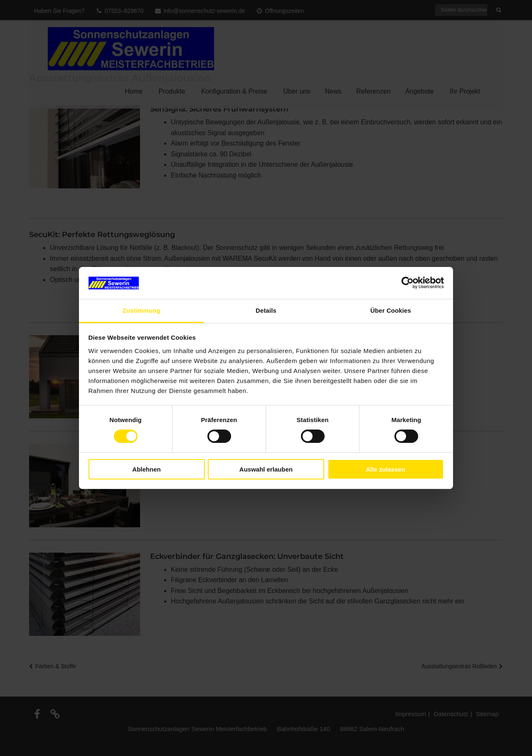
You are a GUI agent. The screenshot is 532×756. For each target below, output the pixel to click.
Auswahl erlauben (266, 469)
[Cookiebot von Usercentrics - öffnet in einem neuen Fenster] (408, 283)
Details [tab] (266, 310)
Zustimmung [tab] (142, 310)
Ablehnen (146, 469)
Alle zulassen (385, 469)
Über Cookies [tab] (391, 310)
